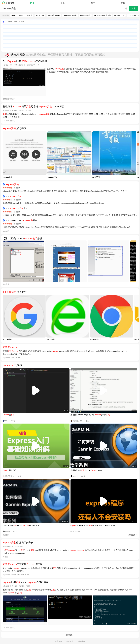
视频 (123, 3)
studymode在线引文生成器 (22, 15)
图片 (93, 3)
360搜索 (9, 3)
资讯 (62, 3)
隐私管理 (70, 641)
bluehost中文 (85, 15)
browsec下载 (119, 15)
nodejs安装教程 (54, 15)
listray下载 (40, 15)
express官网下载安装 (102, 15)
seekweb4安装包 (70, 15)
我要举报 (82, 641)
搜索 (134, 8)
